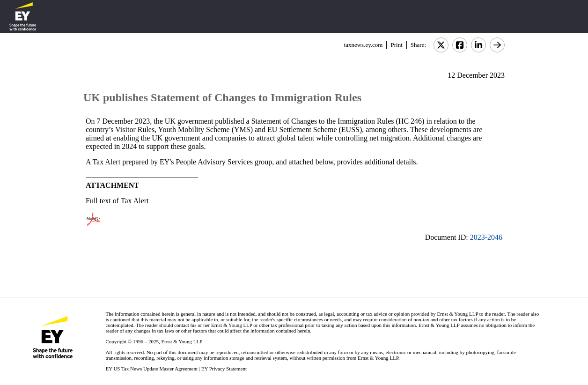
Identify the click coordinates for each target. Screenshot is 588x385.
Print (396, 45)
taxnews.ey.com (364, 45)
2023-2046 (486, 237)
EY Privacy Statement (224, 369)
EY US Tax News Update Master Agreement (151, 369)
